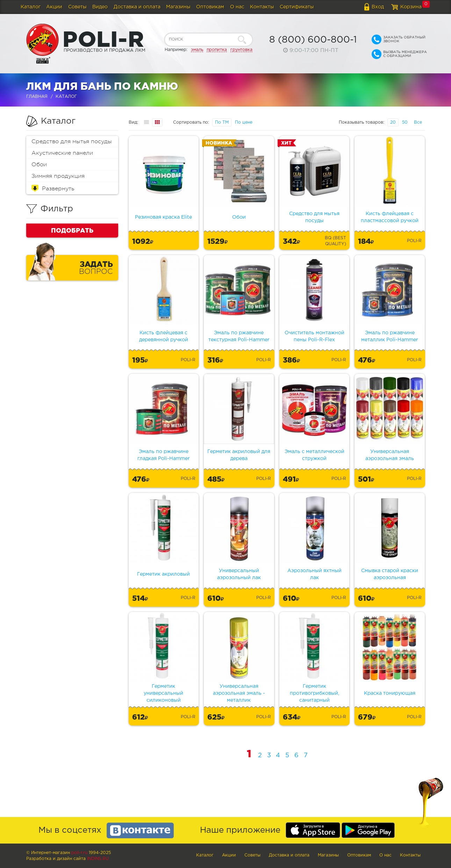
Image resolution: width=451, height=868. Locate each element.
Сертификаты (297, 7)
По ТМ (222, 122)
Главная (37, 97)
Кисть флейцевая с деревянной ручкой (164, 336)
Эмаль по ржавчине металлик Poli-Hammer (390, 336)
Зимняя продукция (58, 176)
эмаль (197, 50)
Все (418, 122)
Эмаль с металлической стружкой (314, 455)
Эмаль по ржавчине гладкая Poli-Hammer (164, 455)
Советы (77, 7)
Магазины (178, 7)
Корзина (411, 7)
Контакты (262, 7)
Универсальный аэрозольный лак (239, 574)
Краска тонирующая (390, 693)
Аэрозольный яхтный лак (314, 574)
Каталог (31, 7)
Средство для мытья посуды (72, 141)
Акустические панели (62, 153)
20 (393, 122)
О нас (237, 7)
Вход (378, 7)
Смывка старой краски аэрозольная (390, 574)
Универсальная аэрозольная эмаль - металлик (239, 693)
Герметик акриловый (163, 574)
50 (405, 122)
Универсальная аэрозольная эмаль (390, 455)
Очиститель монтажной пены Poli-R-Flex (314, 336)
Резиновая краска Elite (163, 217)
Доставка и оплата (137, 7)
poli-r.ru (79, 853)
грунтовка (241, 50)
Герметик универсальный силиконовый (163, 693)
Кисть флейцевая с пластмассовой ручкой (390, 217)
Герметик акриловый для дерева (239, 455)
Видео (100, 7)
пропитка (217, 50)
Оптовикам (210, 7)
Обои (39, 165)
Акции (54, 7)
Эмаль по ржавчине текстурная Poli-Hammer (239, 336)
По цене (244, 122)
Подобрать (72, 230)
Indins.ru (98, 859)
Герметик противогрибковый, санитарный (314, 693)
